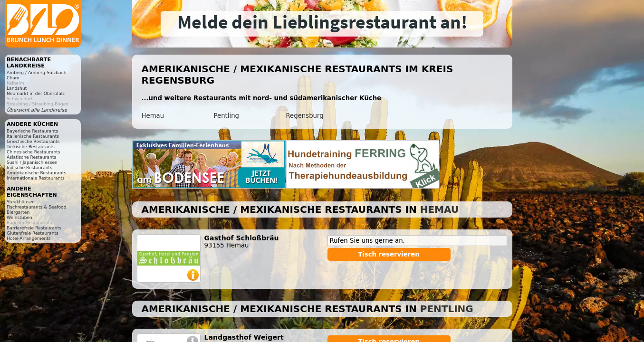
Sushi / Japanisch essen (32, 162)
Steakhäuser (20, 202)
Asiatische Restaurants (31, 157)
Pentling (227, 116)
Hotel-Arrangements (29, 238)
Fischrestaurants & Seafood (37, 207)
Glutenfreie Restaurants (33, 233)
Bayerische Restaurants (32, 131)
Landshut (17, 88)
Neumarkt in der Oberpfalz (36, 93)
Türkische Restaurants (31, 147)
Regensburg (305, 116)
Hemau (153, 116)
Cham (13, 78)
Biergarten (18, 212)
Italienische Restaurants (33, 136)
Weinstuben (19, 217)
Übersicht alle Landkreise (37, 110)
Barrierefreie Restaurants (34, 228)
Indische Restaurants (29, 167)
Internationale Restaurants (36, 178)
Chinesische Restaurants (34, 152)
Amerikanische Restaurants (36, 173)
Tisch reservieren (389, 254)
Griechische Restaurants (33, 141)
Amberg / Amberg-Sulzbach (37, 72)
